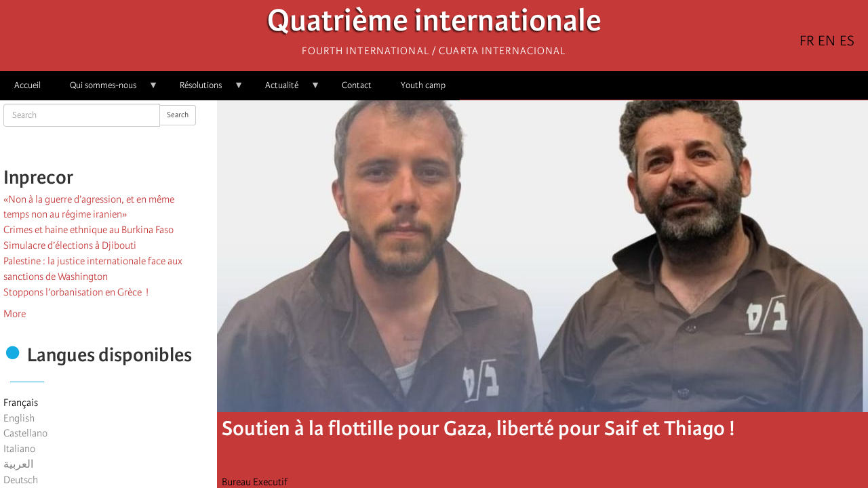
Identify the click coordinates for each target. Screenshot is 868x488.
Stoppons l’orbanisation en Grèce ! (76, 292)
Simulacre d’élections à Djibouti (70, 245)
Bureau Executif (255, 482)
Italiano (19, 449)
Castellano (25, 433)
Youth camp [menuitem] (423, 85)
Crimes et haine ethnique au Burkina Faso (88, 230)
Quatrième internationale (434, 24)
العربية (18, 464)
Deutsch (21, 480)
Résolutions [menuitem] (204, 90)
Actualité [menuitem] (285, 90)
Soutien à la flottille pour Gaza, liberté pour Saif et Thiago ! (478, 428)
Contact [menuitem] (357, 85)
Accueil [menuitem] (27, 85)
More (15, 314)
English (19, 418)
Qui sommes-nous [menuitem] (107, 90)
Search (178, 115)
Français (21, 403)
